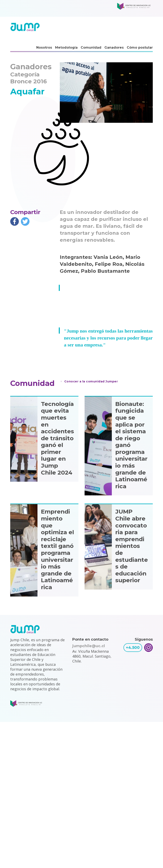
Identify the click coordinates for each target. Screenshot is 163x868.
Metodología (66, 47)
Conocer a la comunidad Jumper (91, 381)
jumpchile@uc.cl (89, 646)
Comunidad (91, 47)
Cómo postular (140, 47)
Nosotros (44, 47)
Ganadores (114, 47)
